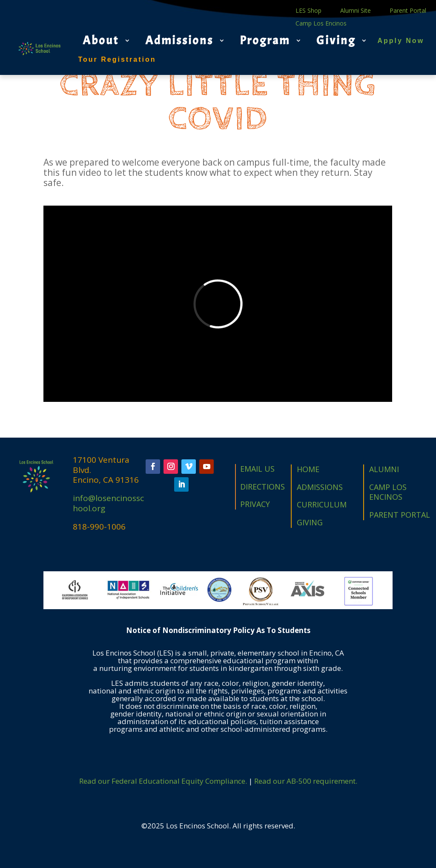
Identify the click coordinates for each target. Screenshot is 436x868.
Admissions (179, 40)
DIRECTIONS (262, 487)
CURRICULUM (322, 504)
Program (265, 40)
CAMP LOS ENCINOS (388, 492)
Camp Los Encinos (321, 24)
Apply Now (401, 41)
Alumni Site (356, 11)
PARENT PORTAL (400, 515)
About (101, 40)
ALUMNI (384, 469)
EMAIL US (257, 469)
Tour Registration (117, 59)
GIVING (310, 522)
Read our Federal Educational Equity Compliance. (163, 781)
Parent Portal (408, 11)
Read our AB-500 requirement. (306, 781)
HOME (308, 469)
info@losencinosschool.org (108, 503)
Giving (336, 40)
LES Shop (308, 11)
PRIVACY (255, 504)
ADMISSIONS (320, 487)
